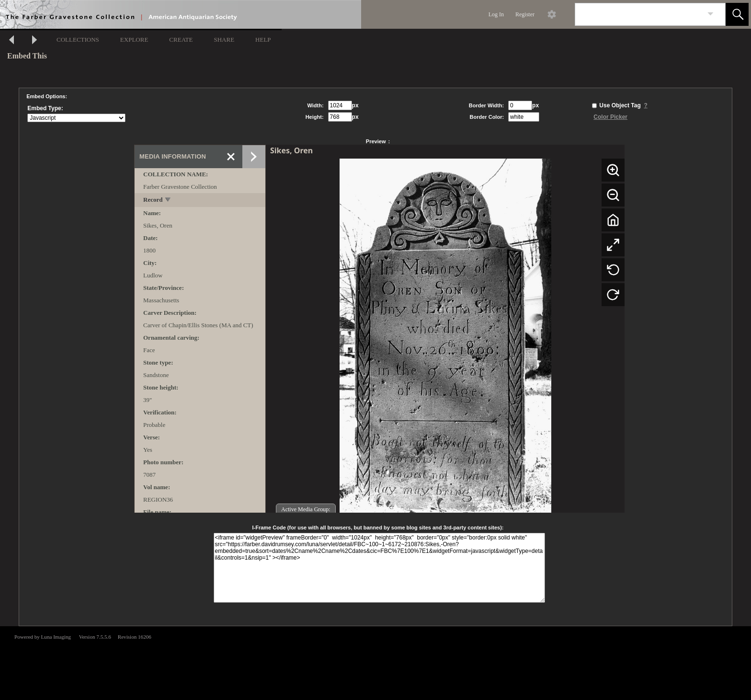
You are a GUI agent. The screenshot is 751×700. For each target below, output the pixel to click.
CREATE (181, 40)
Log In (496, 14)
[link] (711, 14)
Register (525, 14)
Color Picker (610, 117)
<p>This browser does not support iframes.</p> (375, 662)
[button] (737, 14)
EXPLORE (134, 40)
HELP (263, 40)
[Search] (639, 14)
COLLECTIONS (78, 40)
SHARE (224, 40)
